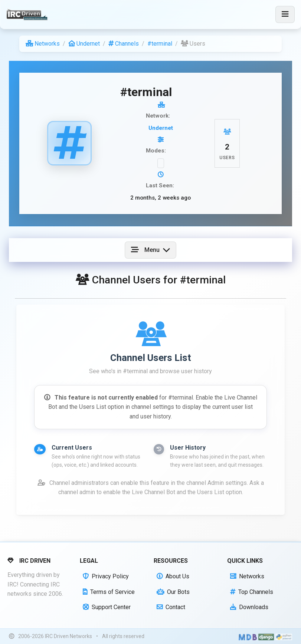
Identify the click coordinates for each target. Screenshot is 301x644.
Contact (171, 607)
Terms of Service (109, 592)
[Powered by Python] (284, 637)
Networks (43, 44)
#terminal (160, 44)
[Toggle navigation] (285, 14)
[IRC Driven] (28, 14)
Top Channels (252, 592)
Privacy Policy (106, 576)
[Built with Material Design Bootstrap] (248, 637)
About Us (173, 576)
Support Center (107, 607)
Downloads (249, 607)
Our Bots (173, 592)
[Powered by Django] (266, 637)
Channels (124, 44)
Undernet (84, 44)
